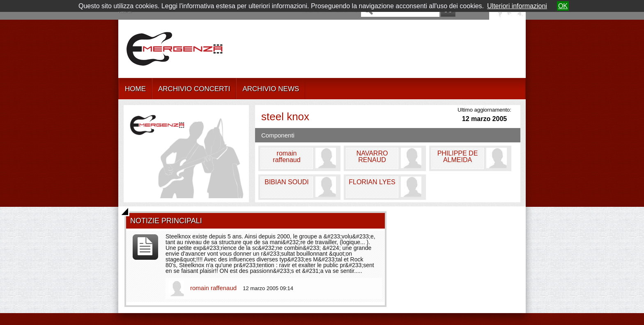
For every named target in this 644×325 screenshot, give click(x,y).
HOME (135, 89)
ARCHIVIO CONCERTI (194, 89)
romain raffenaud (214, 288)
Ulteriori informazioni (517, 6)
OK (563, 6)
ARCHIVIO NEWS (271, 89)
